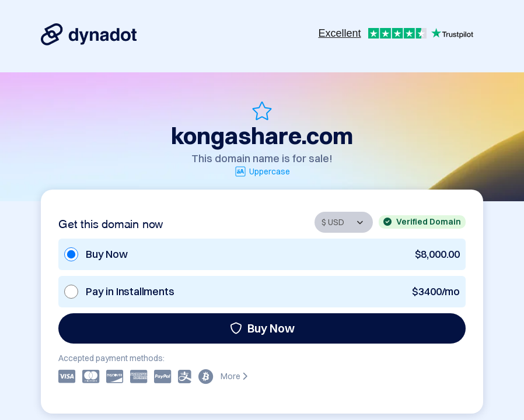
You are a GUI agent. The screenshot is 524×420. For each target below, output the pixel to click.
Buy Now (262, 328)
